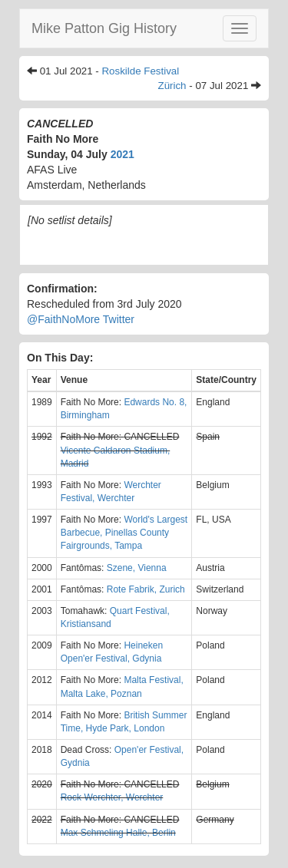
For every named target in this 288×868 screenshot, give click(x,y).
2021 (122, 154)
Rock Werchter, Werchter (112, 797)
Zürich (172, 86)
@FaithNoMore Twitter (81, 319)
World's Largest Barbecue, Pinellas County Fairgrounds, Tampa (124, 533)
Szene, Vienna (137, 568)
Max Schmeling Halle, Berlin (118, 833)
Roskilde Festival (140, 71)
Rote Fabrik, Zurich (146, 589)
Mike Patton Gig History (104, 28)
